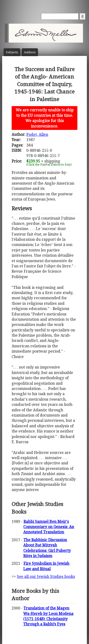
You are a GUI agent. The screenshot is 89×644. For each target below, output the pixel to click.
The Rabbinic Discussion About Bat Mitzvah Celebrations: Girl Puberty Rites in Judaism (47, 548)
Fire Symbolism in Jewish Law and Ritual (46, 566)
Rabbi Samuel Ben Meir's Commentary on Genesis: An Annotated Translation (49, 527)
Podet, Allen (37, 134)
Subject (12, 52)
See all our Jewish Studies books (46, 576)
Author (30, 52)
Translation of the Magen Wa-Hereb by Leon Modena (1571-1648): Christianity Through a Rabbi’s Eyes (48, 616)
